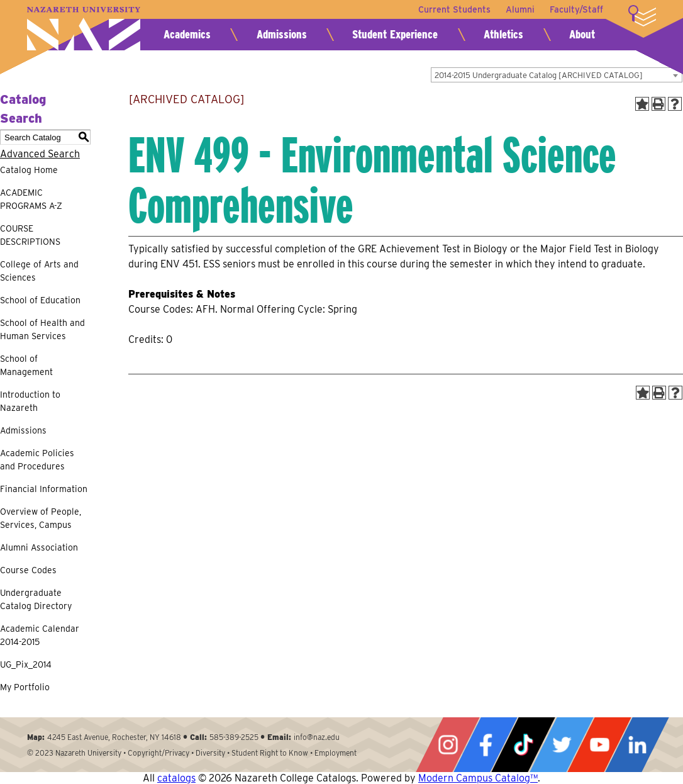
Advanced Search (40, 154)
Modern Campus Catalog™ (478, 778)
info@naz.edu (317, 737)
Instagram (448, 745)
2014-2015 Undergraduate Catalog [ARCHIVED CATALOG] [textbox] (539, 75)
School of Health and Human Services (42, 329)
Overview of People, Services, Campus (41, 518)
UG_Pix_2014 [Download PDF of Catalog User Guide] (26, 664)
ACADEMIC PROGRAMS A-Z (31, 199)
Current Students (454, 9)
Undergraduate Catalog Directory (36, 599)
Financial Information (44, 489)
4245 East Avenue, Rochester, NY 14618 (114, 737)
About (582, 34)
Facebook (486, 745)
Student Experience (395, 34)
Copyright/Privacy (158, 753)
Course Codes (28, 570)
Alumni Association (39, 547)
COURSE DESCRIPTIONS (30, 235)
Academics (187, 34)
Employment (336, 753)
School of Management (26, 365)
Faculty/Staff (576, 9)
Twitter (562, 745)
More (642, 16)
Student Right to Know (270, 753)
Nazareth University (84, 29)
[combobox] (557, 75)
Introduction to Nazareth (30, 401)
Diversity (210, 753)
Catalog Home (29, 170)
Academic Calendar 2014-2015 (40, 635)
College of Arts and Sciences (39, 271)
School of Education (40, 300)
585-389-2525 (234, 737)
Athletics (503, 34)
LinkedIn (637, 745)
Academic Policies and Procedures (37, 460)
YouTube (599, 745)
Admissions (282, 34)
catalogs (176, 778)
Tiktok (523, 745)
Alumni (520, 9)
